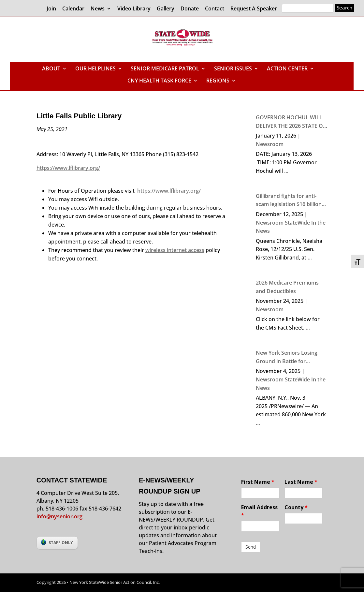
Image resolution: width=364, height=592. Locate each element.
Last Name (301, 482)
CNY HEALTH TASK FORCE (159, 81)
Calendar (73, 9)
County (296, 507)
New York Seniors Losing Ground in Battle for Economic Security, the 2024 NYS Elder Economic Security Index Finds (291, 357)
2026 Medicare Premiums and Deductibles (287, 287)
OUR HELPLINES (95, 69)
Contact (215, 9)
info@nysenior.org (59, 516)
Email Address (259, 511)
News (98, 9)
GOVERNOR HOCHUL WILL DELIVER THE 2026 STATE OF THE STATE (291, 122)
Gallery (166, 9)
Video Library (134, 9)
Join (51, 9)
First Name (258, 482)
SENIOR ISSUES (233, 69)
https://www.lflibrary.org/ (68, 168)
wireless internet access (175, 250)
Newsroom (270, 144)
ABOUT (51, 69)
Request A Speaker (254, 9)
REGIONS (218, 81)
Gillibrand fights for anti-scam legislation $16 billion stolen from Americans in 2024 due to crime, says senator (289, 200)
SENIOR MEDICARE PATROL (165, 69)
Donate (190, 9)
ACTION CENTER (287, 69)
